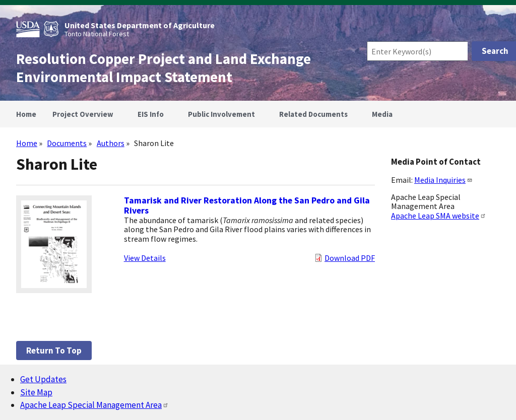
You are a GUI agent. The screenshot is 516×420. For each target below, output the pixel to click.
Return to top (54, 351)
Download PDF (350, 258)
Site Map (36, 392)
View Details (145, 258)
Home (27, 143)
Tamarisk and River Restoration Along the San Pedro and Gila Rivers (247, 205)
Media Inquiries (443, 180)
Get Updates (43, 379)
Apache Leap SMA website (439, 216)
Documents (67, 143)
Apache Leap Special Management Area (94, 405)
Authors (111, 143)
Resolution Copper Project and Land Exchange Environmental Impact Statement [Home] (164, 68)
